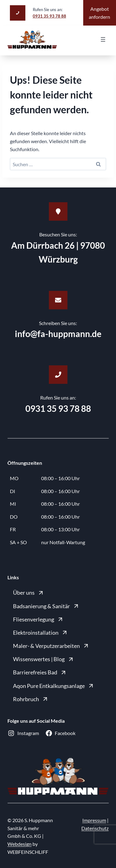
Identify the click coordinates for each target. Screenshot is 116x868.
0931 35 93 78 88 (49, 16)
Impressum (94, 820)
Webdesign (19, 844)
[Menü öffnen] (103, 39)
